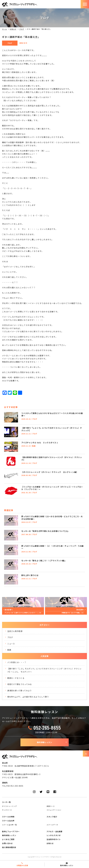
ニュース (11, 644)
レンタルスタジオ (54, 835)
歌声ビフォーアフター (11, 831)
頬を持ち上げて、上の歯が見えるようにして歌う (28, 697)
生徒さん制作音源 (15, 631)
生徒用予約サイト (54, 839)
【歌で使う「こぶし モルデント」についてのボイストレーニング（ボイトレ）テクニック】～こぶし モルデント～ (44, 670)
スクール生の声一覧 (9, 825)
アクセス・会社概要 (54, 831)
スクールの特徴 (8, 817)
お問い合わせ (7, 843)
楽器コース (51, 806)
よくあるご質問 (8, 839)
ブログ (22, 29)
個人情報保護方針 (9, 847)
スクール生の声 (8, 821)
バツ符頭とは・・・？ (17, 662)
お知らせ (13, 29)
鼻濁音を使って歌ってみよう (19, 691)
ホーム (5, 29)
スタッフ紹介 (52, 817)
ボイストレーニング (9, 806)
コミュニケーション (54, 810)
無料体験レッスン (44, 742)
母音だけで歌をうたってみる (20, 684)
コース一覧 (6, 802)
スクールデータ (52, 825)
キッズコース (7, 810)
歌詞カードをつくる (16, 678)
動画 (9, 650)
